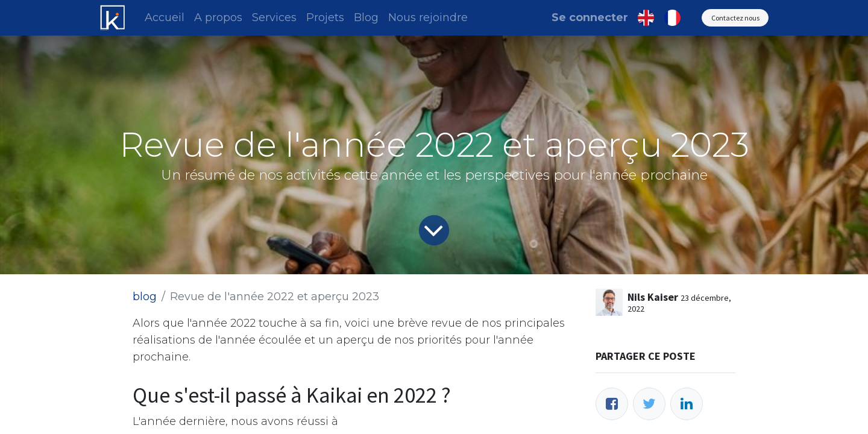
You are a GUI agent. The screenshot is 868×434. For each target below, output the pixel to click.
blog (145, 297)
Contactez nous (735, 18)
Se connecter (590, 17)
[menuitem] (165, 18)
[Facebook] (612, 404)
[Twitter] (649, 404)
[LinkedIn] (687, 404)
